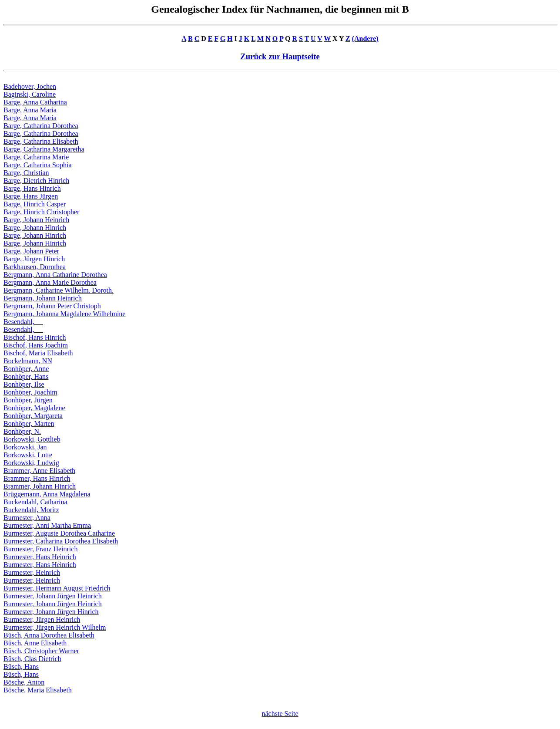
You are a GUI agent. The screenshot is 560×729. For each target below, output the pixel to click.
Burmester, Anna (27, 518)
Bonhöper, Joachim (30, 392)
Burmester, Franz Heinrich (40, 549)
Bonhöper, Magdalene (34, 408)
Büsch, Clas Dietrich (32, 659)
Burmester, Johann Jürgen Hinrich (51, 612)
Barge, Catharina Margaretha (44, 149)
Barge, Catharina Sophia (38, 165)
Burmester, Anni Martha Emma (47, 525)
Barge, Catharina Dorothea (41, 126)
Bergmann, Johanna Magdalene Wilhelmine (64, 314)
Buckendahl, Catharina (35, 502)
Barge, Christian (26, 173)
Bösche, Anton (24, 682)
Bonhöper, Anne (26, 369)
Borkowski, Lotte (28, 455)
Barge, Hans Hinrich (32, 188)
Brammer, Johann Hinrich (40, 486)
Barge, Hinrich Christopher (41, 212)
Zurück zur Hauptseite (280, 56)
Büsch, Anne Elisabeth (35, 643)
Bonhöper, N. (22, 431)
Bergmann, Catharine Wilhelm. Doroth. (59, 290)
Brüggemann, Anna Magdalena (47, 494)
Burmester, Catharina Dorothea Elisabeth (61, 541)
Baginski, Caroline (30, 94)
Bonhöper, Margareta (33, 416)
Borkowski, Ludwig (31, 463)
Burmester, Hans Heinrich (40, 557)
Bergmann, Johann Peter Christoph (52, 306)
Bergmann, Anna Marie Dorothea (50, 282)
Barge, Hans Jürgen (31, 196)
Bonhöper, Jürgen (28, 400)
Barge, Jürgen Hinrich (34, 259)
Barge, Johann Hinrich (35, 228)
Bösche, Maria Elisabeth (38, 690)
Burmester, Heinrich (32, 572)
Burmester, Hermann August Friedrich (57, 588)
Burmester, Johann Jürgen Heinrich (53, 596)
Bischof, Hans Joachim (36, 345)
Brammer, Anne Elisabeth (39, 471)
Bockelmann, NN (28, 361)
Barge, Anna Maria (30, 110)
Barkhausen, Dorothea (35, 267)
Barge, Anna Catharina (35, 102)
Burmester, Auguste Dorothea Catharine (59, 533)
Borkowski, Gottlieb (32, 439)
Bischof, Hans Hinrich (35, 337)
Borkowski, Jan (25, 447)
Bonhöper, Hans (26, 376)
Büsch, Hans (21, 667)
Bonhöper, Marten (29, 424)
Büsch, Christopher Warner (41, 651)
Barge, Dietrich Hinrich (36, 181)
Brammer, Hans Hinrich (37, 478)
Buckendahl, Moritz (31, 510)
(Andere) (365, 39)
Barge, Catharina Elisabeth (41, 141)
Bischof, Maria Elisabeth (38, 353)
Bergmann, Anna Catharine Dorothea (55, 275)
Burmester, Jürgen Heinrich (42, 619)
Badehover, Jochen (30, 86)
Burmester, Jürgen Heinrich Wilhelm (55, 627)
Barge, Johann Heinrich (36, 220)
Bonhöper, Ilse (24, 384)
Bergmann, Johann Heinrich (43, 298)
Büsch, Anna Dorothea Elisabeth (49, 635)
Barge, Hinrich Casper (35, 204)
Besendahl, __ (23, 322)
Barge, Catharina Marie (36, 157)
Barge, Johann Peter (31, 251)
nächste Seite (280, 714)
